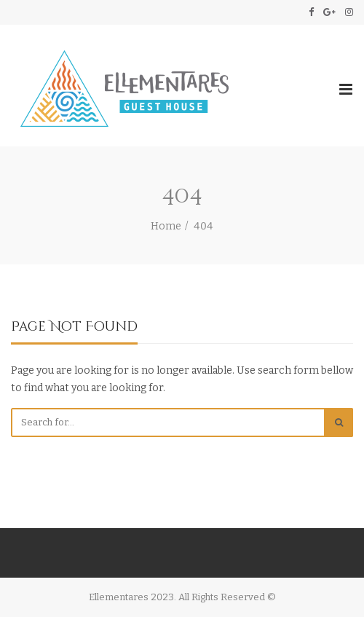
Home (166, 226)
